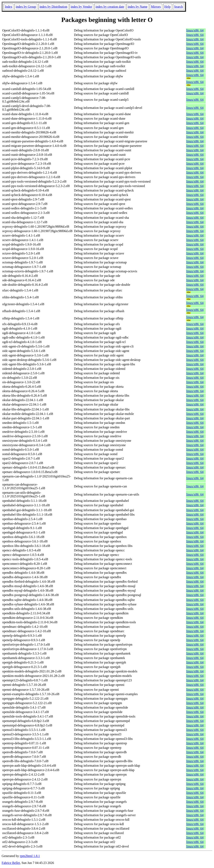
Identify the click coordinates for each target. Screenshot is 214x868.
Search (179, 7)
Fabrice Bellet (11, 863)
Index (9, 7)
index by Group (26, 7)
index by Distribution (53, 7)
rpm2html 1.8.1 (30, 856)
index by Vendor (81, 7)
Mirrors (156, 7)
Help (167, 7)
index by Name (138, 7)
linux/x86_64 (195, 30)
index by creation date (110, 7)
